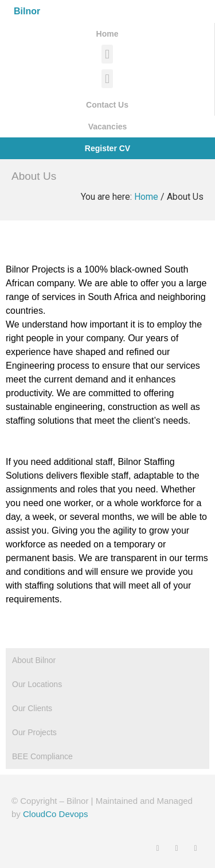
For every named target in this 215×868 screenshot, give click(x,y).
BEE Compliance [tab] (42, 756)
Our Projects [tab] (34, 732)
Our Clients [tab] (32, 708)
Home (146, 197)
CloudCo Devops (55, 814)
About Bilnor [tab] (34, 660)
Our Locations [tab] (37, 684)
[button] (107, 54)
